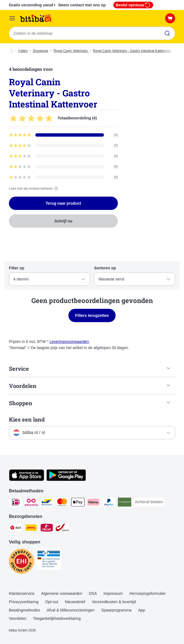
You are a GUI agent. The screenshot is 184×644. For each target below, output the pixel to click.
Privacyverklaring (24, 602)
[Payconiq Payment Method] (31, 503)
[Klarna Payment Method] (93, 503)
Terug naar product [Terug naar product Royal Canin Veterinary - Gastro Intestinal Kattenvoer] (63, 203)
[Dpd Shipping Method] (16, 529)
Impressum (113, 593)
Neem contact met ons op (82, 5)
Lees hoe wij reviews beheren (34, 189)
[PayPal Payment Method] (109, 503)
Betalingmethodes (24, 610)
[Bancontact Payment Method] (47, 503)
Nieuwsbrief (75, 602)
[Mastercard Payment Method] (62, 503)
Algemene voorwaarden (62, 593)
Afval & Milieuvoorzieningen (71, 610)
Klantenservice (22, 593)
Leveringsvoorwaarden (69, 342)
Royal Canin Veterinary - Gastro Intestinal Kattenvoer (132, 51)
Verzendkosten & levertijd (114, 602)
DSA (93, 593)
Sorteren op (105, 268)
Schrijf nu (64, 221)
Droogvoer (41, 51)
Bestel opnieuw (133, 5)
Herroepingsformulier (148, 593)
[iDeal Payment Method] (16, 503)
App (142, 610)
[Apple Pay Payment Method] (78, 503)
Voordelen (18, 618)
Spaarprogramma (116, 610)
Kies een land (27, 419)
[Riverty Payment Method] (125, 503)
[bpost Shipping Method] (62, 529)
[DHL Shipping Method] (31, 529)
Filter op (17, 268)
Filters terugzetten (92, 315)
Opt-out (52, 602)
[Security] (21, 562)
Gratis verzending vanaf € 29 (35, 5)
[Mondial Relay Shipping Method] (47, 529)
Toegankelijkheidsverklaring (57, 618)
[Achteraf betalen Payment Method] (149, 502)
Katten (23, 51)
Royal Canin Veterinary (71, 51)
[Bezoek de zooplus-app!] (27, 480)
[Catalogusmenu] (12, 18)
